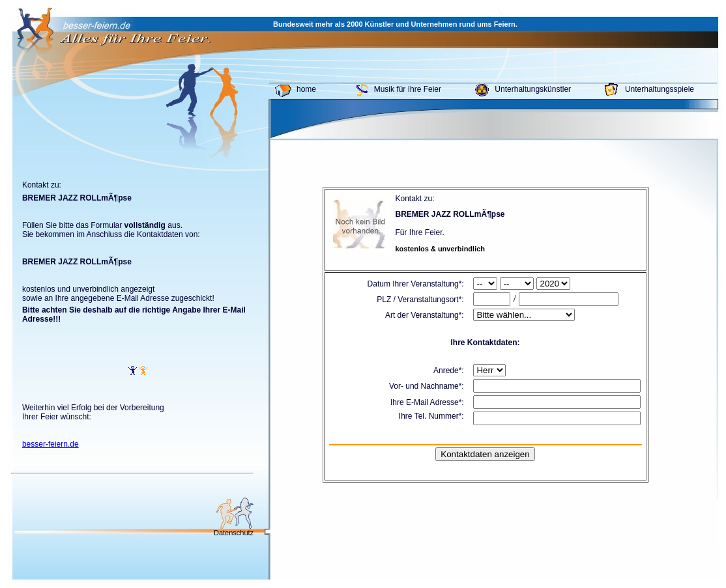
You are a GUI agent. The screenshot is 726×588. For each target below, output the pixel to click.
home (306, 89)
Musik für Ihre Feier (408, 89)
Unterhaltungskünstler (533, 89)
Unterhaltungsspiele (660, 89)
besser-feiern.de (51, 444)
